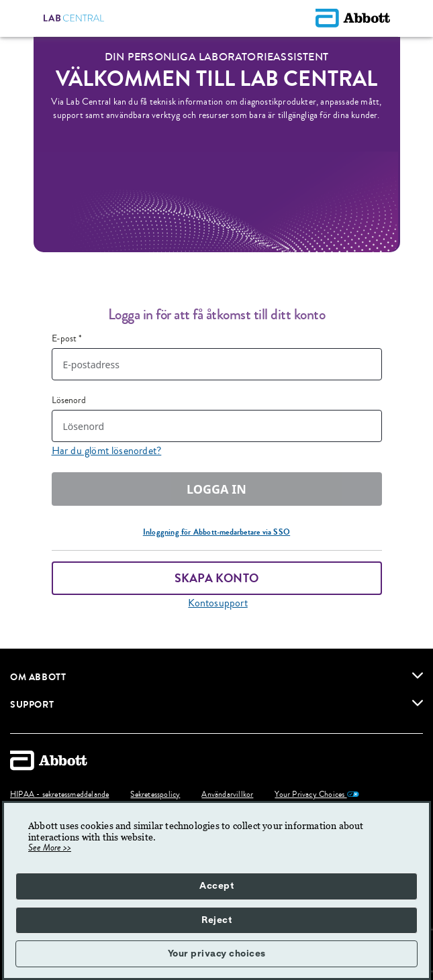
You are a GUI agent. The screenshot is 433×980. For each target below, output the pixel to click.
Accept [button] (216, 886)
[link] (418, 675)
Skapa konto (216, 578)
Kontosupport (218, 603)
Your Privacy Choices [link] (317, 795)
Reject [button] (216, 920)
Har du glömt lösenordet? (107, 451)
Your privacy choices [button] (217, 954)
